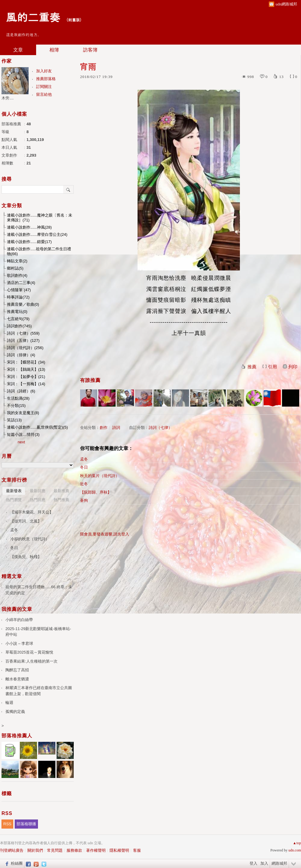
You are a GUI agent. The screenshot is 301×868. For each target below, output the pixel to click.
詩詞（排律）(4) (21, 355)
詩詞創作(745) (19, 326)
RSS (7, 824)
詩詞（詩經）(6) (21, 391)
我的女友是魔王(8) (23, 413)
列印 (293, 367)
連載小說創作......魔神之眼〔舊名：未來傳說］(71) (40, 218)
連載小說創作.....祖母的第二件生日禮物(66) (39, 251)
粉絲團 (17, 863)
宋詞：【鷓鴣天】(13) (26, 369)
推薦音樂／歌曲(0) (23, 304)
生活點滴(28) (18, 398)
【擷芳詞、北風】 (26, 521)
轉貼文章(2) (17, 261)
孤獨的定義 (15, 712)
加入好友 (44, 71)
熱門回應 (38, 500)
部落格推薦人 (17, 736)
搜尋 (68, 189)
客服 (137, 850)
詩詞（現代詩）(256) (25, 348)
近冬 (84, 484)
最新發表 (14, 491)
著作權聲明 (96, 850)
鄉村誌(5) (15, 268)
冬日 (84, 467)
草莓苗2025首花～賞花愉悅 (29, 652)
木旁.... (8, 98)
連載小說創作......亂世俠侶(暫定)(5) (37, 427)
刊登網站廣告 (12, 850)
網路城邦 (279, 863)
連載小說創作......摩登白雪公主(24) (37, 234)
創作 (104, 428)
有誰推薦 (90, 380)
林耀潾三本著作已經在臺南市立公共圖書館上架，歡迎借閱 (39, 691)
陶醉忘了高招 (17, 670)
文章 (18, 50)
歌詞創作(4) (17, 275)
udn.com (295, 850)
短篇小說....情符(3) (23, 434)
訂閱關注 (44, 87)
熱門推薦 (61, 500)
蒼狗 (84, 500)
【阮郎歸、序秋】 (96, 492)
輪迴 (9, 703)
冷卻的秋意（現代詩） (30, 539)
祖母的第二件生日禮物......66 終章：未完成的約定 (39, 590)
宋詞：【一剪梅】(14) (26, 384)
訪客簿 (90, 50)
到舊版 (74, 20)
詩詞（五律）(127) (23, 340)
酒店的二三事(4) (21, 283)
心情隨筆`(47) (19, 290)
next (22, 442)
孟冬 (84, 459)
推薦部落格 (46, 79)
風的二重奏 (33, 17)
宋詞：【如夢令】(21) (26, 377)
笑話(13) (14, 420)
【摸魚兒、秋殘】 (26, 557)
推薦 (252, 367)
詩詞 (116, 428)
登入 (253, 863)
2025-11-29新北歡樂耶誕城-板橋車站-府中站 (38, 632)
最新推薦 (61, 491)
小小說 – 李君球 (19, 643)
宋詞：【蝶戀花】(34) (26, 362)
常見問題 (55, 850)
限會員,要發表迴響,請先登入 (105, 534)
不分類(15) (16, 406)
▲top (297, 843)
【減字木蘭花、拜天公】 (32, 512)
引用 (272, 367)
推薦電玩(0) (17, 312)
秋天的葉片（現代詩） (100, 476)
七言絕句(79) (18, 319)
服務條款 (74, 850)
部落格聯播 (26, 824)
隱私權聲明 (119, 850)
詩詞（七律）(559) (23, 333)
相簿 (54, 50)
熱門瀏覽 (14, 500)
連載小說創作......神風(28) (29, 227)
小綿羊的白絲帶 (19, 620)
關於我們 (35, 850)
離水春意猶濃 (17, 679)
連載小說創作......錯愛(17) (29, 242)
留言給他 (44, 94)
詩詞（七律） (160, 428)
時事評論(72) (18, 297)
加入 (264, 863)
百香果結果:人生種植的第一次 (31, 661)
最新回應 (38, 491)
